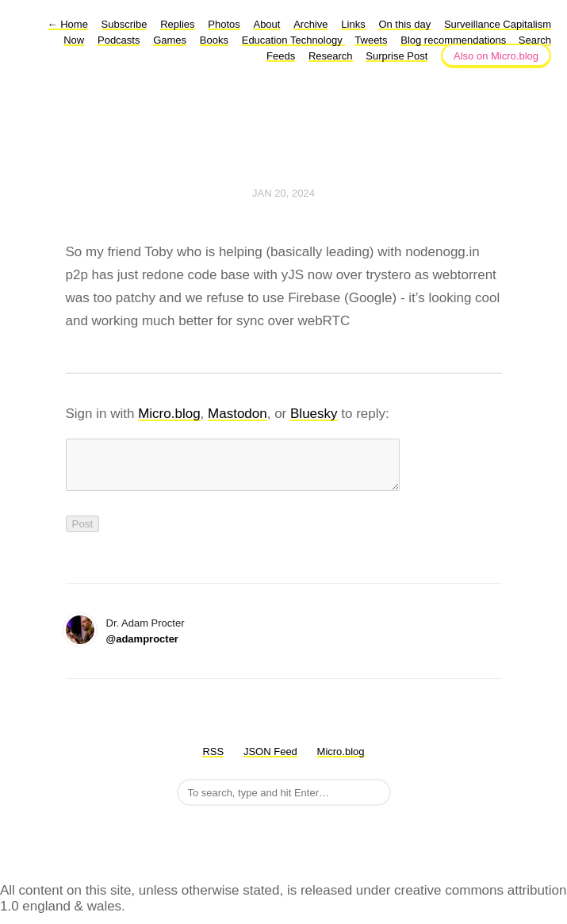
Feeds (281, 56)
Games (170, 40)
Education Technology (294, 40)
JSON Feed (270, 761)
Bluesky (314, 414)
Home (68, 24)
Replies (177, 24)
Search (535, 40)
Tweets (371, 40)
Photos (224, 24)
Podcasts (119, 40)
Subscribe (125, 24)
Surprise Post (397, 56)
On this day (404, 24)
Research (331, 56)
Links (353, 24)
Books (214, 40)
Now (74, 40)
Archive (310, 24)
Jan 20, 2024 (283, 193)
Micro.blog (169, 414)
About (266, 24)
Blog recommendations (455, 40)
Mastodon (238, 414)
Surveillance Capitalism (498, 24)
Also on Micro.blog (496, 56)
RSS (213, 761)
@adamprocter (142, 648)
